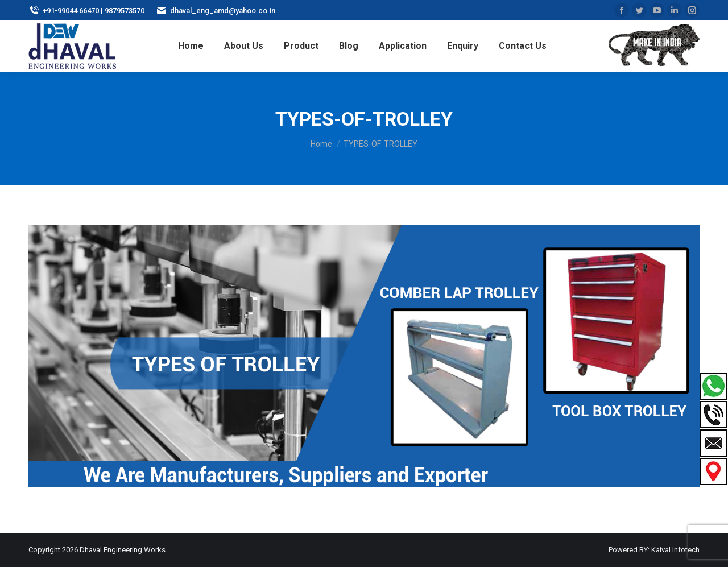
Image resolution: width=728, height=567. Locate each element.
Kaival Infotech (675, 550)
